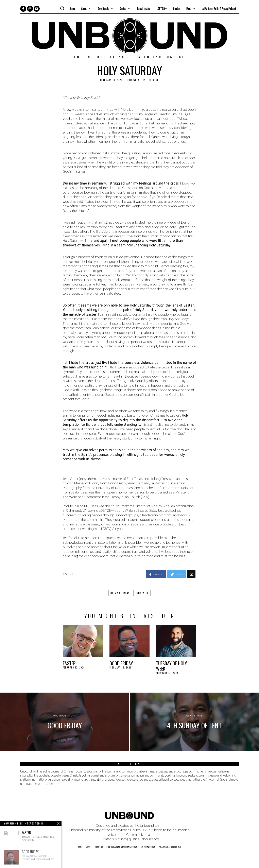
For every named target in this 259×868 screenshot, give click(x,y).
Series (123, 9)
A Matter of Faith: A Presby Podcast (219, 9)
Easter (69, 663)
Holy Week (133, 80)
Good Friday (121, 663)
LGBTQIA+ (162, 9)
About (84, 9)
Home (72, 9)
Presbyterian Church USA (170, 847)
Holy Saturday (120, 593)
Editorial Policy (148, 847)
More (189, 9)
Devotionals (103, 9)
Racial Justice (144, 9)
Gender (177, 9)
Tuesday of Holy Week (171, 666)
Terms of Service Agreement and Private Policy (116, 847)
